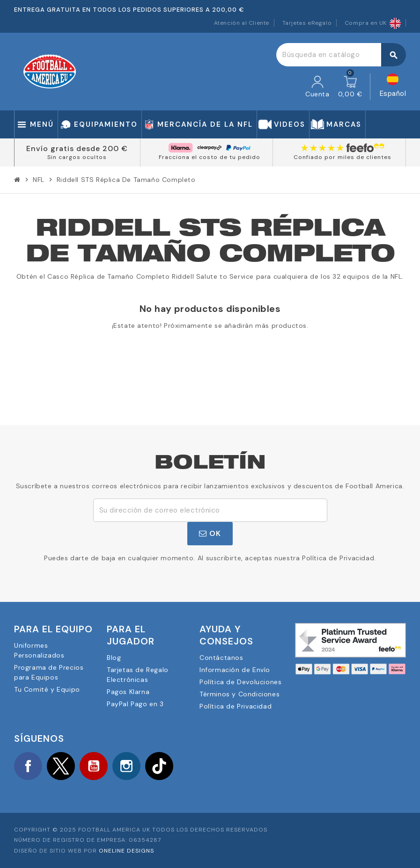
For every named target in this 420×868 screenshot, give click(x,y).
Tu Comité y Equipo (47, 689)
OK (210, 533)
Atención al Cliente (242, 23)
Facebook (28, 766)
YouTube (94, 766)
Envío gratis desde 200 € (77, 148)
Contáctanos (221, 658)
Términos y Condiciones (239, 694)
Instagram (126, 766)
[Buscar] (341, 55)
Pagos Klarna (128, 692)
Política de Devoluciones (240, 682)
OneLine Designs (126, 851)
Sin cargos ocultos (77, 157)
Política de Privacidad (236, 706)
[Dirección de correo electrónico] (210, 510)
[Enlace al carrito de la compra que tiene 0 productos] (350, 87)
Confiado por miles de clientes (343, 157)
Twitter (61, 766)
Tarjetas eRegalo (307, 23)
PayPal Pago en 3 (135, 704)
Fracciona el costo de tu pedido (210, 157)
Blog (114, 658)
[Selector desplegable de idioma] (393, 87)
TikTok (159, 766)
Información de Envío (235, 670)
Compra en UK (373, 23)
